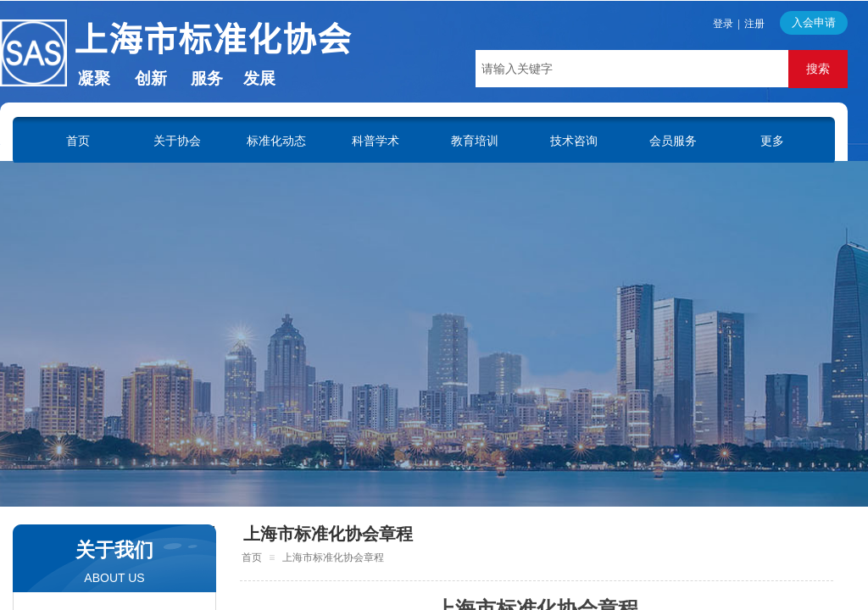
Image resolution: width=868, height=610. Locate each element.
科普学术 (376, 141)
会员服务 (673, 141)
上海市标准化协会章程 (328, 534)
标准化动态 (276, 141)
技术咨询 (574, 141)
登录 (723, 24)
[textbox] (632, 69)
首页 (78, 141)
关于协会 (177, 141)
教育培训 (475, 141)
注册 (754, 24)
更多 (772, 141)
